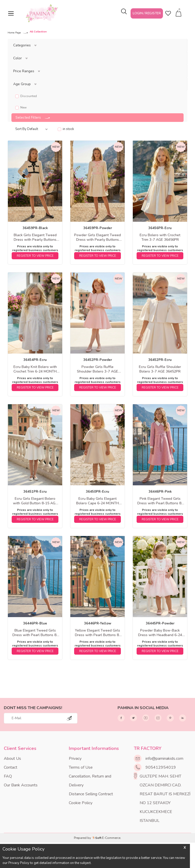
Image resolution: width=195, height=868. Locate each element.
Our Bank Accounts (21, 785)
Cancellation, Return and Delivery (90, 781)
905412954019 (161, 767)
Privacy (75, 759)
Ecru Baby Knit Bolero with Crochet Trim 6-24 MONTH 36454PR (35, 369)
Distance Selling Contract (91, 794)
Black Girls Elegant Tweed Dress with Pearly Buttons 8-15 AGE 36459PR (35, 237)
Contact (11, 767)
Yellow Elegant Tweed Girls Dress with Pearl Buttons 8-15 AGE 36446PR (98, 633)
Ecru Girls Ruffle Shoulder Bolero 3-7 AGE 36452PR (160, 369)
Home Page (14, 33)
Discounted (26, 96)
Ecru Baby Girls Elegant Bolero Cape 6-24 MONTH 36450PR (97, 501)
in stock (66, 129)
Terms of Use (81, 767)
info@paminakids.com (164, 759)
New (21, 107)
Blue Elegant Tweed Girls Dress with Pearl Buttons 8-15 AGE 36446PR (35, 633)
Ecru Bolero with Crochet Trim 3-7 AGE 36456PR (160, 237)
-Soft (97, 838)
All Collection (38, 32)
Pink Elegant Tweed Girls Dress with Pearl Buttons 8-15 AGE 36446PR (160, 501)
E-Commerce (111, 838)
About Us (12, 759)
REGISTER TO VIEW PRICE (35, 256)
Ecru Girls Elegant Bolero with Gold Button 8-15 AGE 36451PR (35, 501)
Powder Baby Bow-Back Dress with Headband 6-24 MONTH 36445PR (160, 633)
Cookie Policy (81, 803)
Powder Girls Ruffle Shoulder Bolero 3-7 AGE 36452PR (97, 369)
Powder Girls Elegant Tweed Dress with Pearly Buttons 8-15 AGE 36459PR (97, 237)
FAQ (8, 776)
